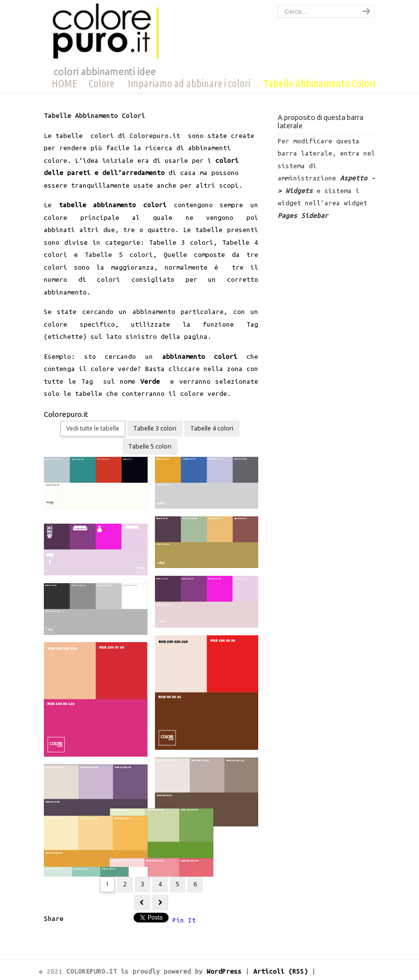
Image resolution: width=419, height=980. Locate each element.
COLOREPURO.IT (105, 33)
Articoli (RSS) (281, 971)
